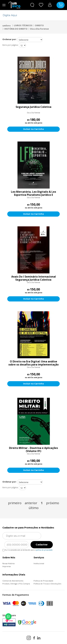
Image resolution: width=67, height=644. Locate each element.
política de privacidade (44, 550)
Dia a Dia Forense (39, 29)
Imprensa (7, 566)
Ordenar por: (10, 39)
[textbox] (31, 15)
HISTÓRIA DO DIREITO (16, 29)
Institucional (39, 563)
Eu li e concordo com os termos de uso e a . (28, 549)
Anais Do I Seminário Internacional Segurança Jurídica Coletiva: (34, 278)
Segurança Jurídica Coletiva (33, 107)
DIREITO (39, 25)
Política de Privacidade (43, 581)
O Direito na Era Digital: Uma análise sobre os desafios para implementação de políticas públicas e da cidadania (33, 363)
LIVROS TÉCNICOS (23, 25)
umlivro (7, 26)
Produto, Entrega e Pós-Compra (16, 584)
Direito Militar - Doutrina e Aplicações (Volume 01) (33, 450)
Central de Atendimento (13, 581)
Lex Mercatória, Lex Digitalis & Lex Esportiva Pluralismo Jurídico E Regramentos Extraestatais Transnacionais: (33, 193)
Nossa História (8, 563)
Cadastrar (42, 545)
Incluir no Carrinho (34, 129)
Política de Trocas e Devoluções (47, 584)
